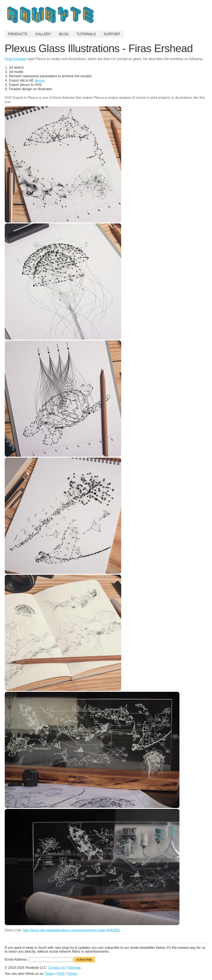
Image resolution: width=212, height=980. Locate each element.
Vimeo (72, 974)
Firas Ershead (16, 59)
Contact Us (57, 968)
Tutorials (86, 34)
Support (112, 34)
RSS (61, 974)
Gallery (43, 34)
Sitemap (75, 968)
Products (18, 34)
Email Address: (17, 959)
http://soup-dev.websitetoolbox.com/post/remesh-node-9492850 (71, 930)
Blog (64, 34)
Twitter (49, 974)
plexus (40, 80)
